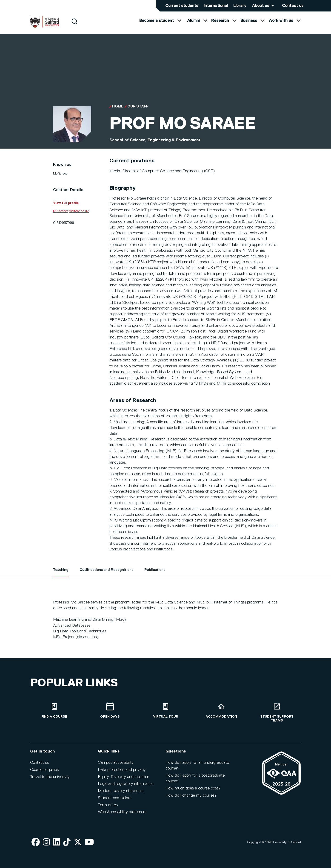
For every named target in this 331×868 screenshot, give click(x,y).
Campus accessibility (116, 763)
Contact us (293, 6)
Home (118, 111)
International (216, 6)
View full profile (66, 208)
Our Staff (138, 111)
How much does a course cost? (193, 788)
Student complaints (115, 798)
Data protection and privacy (122, 770)
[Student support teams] (277, 713)
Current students (182, 6)
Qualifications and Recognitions (106, 575)
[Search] (74, 26)
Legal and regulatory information (126, 784)
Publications (155, 575)
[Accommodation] (221, 711)
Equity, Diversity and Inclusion (124, 777)
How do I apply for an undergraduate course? (197, 765)
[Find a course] (54, 711)
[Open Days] (110, 711)
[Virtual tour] (165, 711)
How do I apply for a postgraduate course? (195, 778)
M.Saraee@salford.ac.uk (71, 216)
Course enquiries (44, 770)
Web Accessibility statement (122, 812)
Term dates (108, 805)
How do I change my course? (191, 795)
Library (240, 6)
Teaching (61, 575)
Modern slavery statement (121, 791)
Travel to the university (50, 777)
